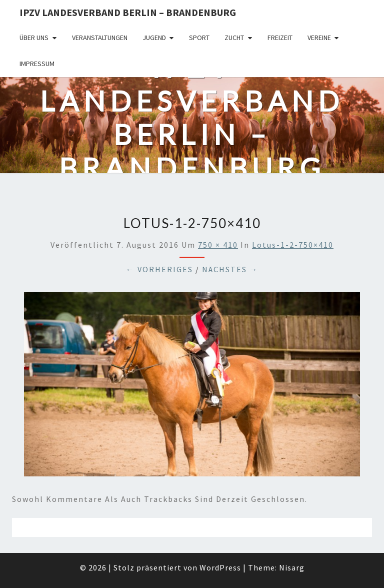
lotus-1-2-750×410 (293, 245)
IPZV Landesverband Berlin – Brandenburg (128, 12)
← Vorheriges (159, 269)
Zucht (234, 38)
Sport (199, 38)
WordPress (220, 567)
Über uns (34, 38)
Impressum (37, 64)
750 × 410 (218, 245)
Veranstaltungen (100, 38)
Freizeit (280, 38)
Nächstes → (230, 269)
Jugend (154, 38)
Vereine (319, 38)
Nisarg (292, 567)
